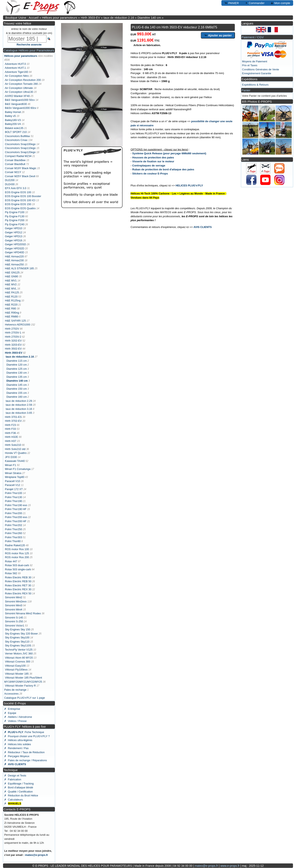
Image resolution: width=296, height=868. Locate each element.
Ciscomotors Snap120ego (20, 152)
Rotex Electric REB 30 (18, 577)
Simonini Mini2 (14, 597)
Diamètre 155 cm (17, 393)
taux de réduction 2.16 (119, 18)
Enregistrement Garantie (257, 73)
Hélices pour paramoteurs (60, 18)
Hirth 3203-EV (13, 345)
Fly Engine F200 (15, 220)
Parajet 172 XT (14, 489)
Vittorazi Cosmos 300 (18, 662)
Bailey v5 (10, 116)
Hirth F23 (10, 425)
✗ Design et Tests (15, 776)
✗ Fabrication (13, 779)
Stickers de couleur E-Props (150, 174)
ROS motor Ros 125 (17, 553)
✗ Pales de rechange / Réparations (25, 760)
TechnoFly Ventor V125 (19, 650)
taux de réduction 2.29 (19, 401)
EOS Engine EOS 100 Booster (23, 196)
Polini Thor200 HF (16, 521)
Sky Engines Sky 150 (18, 629)
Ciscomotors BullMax (17, 136)
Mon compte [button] (280, 3)
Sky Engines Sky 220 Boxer (21, 634)
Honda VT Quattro (16, 453)
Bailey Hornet (13, 112)
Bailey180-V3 (13, 120)
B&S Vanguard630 (16, 104)
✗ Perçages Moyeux (17, 756)
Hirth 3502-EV (13, 349)
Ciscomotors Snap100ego (20, 144)
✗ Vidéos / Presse (15, 721)
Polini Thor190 (14, 501)
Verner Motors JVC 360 (19, 654)
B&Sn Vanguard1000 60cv (21, 108)
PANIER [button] (232, 3)
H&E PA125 (12, 292)
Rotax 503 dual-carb (17, 565)
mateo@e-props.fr (37, 855)
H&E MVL (11, 289)
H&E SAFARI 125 (15, 321)
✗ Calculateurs (13, 800)
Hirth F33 (10, 429)
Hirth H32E (12, 437)
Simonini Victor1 (15, 626)
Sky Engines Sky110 (17, 642)
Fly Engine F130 (15, 216)
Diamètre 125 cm (17, 369)
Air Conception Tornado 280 (21, 84)
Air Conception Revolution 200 (23, 80)
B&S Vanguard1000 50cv (20, 100)
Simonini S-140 (14, 618)
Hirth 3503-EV (90, 18)
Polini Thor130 (14, 497)
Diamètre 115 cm (17, 361)
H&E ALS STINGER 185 (19, 268)
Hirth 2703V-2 (13, 337)
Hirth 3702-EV (13, 421)
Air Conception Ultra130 (19, 92)
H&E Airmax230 (14, 260)
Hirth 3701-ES (13, 417)
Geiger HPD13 (14, 236)
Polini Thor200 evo (16, 517)
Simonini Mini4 (14, 609)
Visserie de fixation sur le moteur (153, 161)
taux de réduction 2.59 (19, 405)
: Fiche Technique (24, 732)
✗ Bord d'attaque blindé (19, 787)
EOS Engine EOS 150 (18, 204)
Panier (246, 90)
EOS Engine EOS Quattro (20, 208)
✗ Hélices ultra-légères (18, 740)
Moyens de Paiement (255, 61)
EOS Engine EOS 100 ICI (20, 200)
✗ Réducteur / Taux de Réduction (24, 752)
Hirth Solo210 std (15, 449)
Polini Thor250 (14, 529)
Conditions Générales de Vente (261, 69)
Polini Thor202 (14, 525)
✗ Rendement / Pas (16, 748)
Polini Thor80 (13, 541)
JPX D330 (11, 457)
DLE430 (10, 184)
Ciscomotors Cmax (16, 140)
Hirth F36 (10, 433)
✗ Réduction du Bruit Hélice (21, 795)
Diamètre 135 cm (17, 377)
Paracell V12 (13, 485)
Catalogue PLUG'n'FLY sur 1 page (24, 698)
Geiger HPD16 (14, 240)
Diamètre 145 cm (17, 385)
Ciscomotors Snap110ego (20, 148)
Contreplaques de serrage (149, 166)
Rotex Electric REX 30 (18, 589)
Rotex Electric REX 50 (18, 593)
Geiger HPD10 (14, 228)
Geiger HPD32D (15, 248)
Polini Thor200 (14, 513)
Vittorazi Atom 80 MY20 (19, 658)
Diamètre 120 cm (17, 365)
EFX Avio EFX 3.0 (16, 188)
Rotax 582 (11, 573)
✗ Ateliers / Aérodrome (18, 717)
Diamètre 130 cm (17, 373)
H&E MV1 (11, 281)
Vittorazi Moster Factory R (20, 686)
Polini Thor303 (14, 537)
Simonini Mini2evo (16, 601)
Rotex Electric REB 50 (18, 581)
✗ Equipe (10, 713)
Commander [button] (255, 3)
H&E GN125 (12, 272)
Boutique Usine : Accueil (22, 18)
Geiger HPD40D (15, 252)
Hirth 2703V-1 (13, 333)
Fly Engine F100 (15, 212)
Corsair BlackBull (15, 164)
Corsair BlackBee (15, 160)
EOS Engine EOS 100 (18, 192)
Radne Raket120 (15, 545)
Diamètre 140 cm (149, 18)
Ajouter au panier (218, 35)
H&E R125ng (13, 300)
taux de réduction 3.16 (19, 409)
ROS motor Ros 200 (17, 557)
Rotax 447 (11, 561)
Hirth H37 (11, 441)
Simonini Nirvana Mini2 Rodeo (23, 613)
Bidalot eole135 (14, 128)
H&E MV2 (11, 284)
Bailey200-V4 (13, 124)
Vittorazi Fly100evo (16, 670)
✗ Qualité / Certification (18, 792)
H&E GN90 (12, 276)
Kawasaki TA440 (15, 461)
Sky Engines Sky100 (17, 637)
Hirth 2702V (12, 329)
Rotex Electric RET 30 (18, 585)
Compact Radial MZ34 (18, 156)
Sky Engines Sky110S (18, 645)
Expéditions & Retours (255, 85)
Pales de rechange (15, 690)
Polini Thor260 (14, 533)
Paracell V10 (13, 481)
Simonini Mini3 (14, 605)
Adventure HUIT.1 (15, 68)
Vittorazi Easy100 (15, 666)
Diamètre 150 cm (17, 389)
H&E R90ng (12, 313)
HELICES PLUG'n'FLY (189, 185)
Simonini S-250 (14, 621)
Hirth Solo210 (13, 445)
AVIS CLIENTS (203, 227)
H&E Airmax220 (14, 256)
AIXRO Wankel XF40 (17, 96)
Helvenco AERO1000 (18, 325)
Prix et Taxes (250, 65)
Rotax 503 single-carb (18, 569)
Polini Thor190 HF (16, 509)
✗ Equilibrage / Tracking (19, 784)
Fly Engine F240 (15, 224)
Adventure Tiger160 (16, 72)
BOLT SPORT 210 (16, 132)
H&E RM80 (12, 317)
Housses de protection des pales (153, 157)
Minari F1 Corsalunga (18, 469)
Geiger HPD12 (14, 232)
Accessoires (11, 694)
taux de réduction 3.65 (19, 413)
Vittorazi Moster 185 (17, 674)
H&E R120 (11, 297)
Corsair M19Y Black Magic (21, 168)
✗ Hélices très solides (17, 744)
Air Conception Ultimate (19, 88)
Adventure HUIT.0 (15, 64)
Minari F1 (10, 465)
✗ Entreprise (12, 709)
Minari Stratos (13, 473)
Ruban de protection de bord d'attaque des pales (163, 169)
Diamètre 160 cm (17, 397)
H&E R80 (10, 309)
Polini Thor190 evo (16, 505)
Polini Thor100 (14, 493)
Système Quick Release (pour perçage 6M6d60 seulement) (169, 153)
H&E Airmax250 (14, 264)
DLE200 (10, 180)
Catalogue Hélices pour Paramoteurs (29, 50)
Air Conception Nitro (17, 76)
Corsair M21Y (13, 172)
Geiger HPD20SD (16, 244)
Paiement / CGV (253, 37)
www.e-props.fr (230, 866)
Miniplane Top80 (15, 477)
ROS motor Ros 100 (17, 549)
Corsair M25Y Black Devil (20, 176)
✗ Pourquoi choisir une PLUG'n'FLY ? (27, 736)
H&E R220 (11, 305)
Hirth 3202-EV (13, 341)
